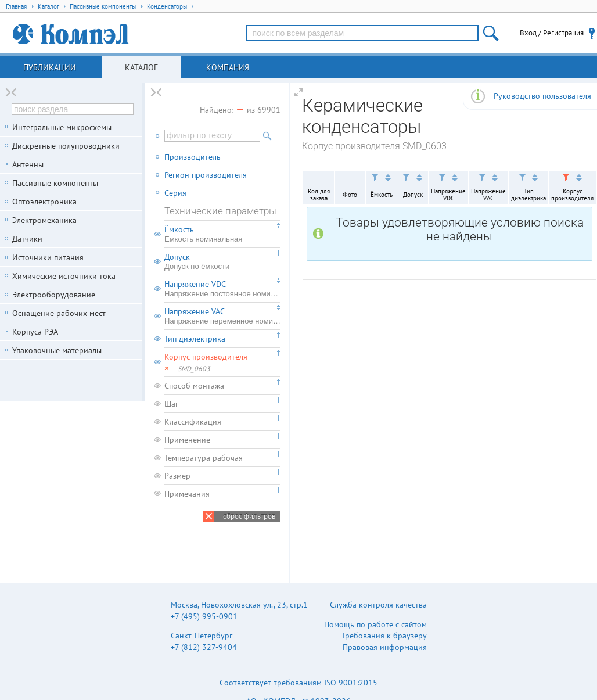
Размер (177, 476)
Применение (187, 440)
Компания (228, 67)
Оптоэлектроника (44, 202)
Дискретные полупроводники (66, 146)
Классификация (193, 422)
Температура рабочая (204, 458)
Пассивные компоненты (55, 183)
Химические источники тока (64, 276)
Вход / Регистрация (552, 33)
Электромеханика (44, 220)
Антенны (28, 164)
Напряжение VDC (222, 289)
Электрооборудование (54, 295)
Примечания (187, 494)
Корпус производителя (206, 357)
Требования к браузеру (384, 636)
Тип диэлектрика (195, 339)
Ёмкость (222, 234)
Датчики (27, 239)
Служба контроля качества (378, 605)
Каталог (141, 67)
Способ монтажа (194, 386)
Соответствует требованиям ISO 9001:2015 (298, 683)
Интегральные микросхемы (62, 127)
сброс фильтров (249, 516)
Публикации (50, 67)
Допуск (222, 261)
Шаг (171, 404)
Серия (175, 193)
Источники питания (48, 257)
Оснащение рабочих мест (59, 313)
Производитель (193, 157)
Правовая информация (385, 647)
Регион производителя (206, 175)
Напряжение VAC (222, 316)
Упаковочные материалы (57, 350)
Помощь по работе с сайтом (375, 624)
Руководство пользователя (542, 96)
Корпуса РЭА (35, 332)
